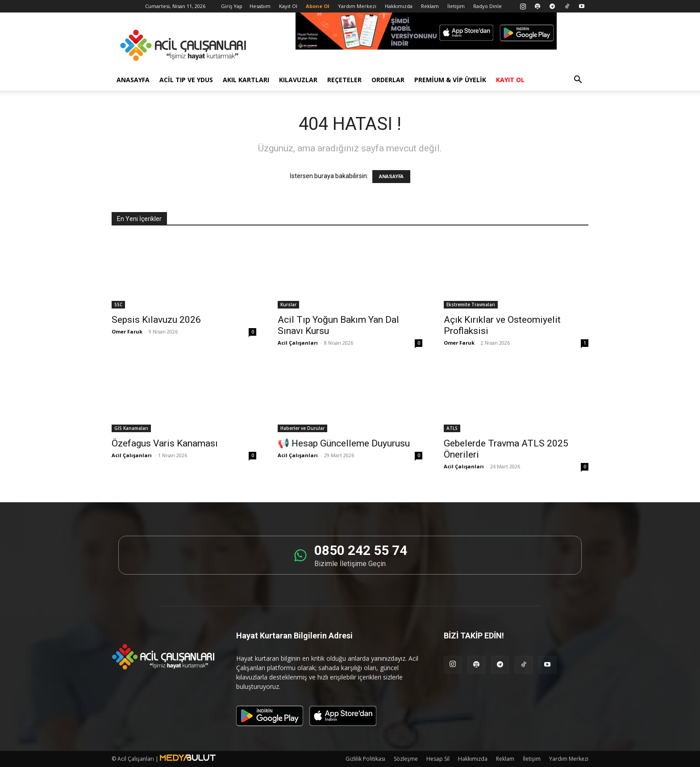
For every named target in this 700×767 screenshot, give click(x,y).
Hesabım (260, 6)
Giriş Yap (232, 6)
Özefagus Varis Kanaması (165, 443)
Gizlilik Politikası (365, 759)
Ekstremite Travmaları (471, 304)
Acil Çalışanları (298, 343)
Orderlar (388, 80)
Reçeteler (344, 80)
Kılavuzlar (298, 80)
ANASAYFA (391, 177)
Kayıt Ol (288, 6)
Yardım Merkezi (357, 6)
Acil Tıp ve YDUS (186, 80)
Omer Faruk (127, 331)
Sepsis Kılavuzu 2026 (156, 320)
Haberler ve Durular (302, 428)
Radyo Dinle (487, 6)
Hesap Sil (438, 759)
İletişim (456, 6)
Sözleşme (406, 759)
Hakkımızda (399, 6)
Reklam (430, 6)
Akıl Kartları (246, 80)
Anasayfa (133, 80)
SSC (118, 304)
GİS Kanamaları (131, 428)
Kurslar (288, 304)
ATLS (452, 428)
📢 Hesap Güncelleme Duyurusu (344, 443)
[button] (578, 81)
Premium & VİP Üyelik (450, 80)
